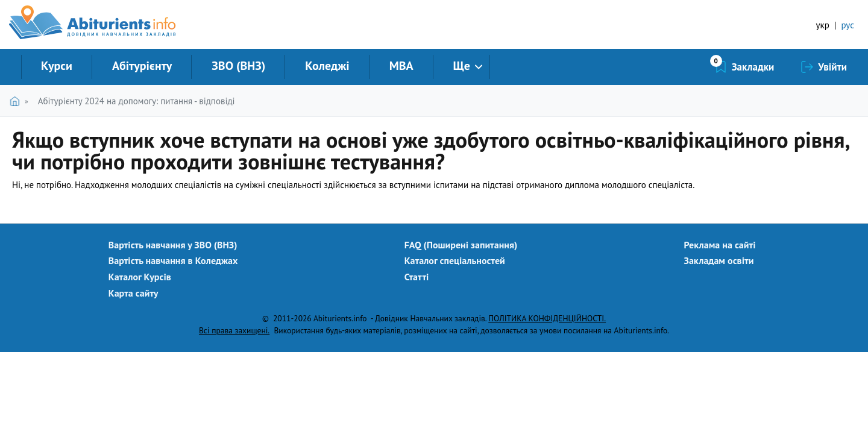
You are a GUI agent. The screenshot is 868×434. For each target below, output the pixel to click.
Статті (417, 277)
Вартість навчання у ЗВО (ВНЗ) (173, 245)
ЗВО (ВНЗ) (238, 66)
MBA (401, 66)
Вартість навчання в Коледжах (173, 260)
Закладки (753, 67)
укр (823, 25)
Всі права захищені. (234, 330)
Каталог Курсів (140, 277)
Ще (462, 66)
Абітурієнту (142, 66)
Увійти (832, 67)
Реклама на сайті (720, 245)
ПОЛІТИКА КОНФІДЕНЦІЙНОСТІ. (547, 318)
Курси (57, 66)
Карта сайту (134, 293)
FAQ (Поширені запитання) (461, 245)
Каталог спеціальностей (455, 260)
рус (848, 25)
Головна (17, 101)
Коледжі (327, 66)
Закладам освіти (719, 260)
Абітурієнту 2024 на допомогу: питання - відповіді (137, 101)
